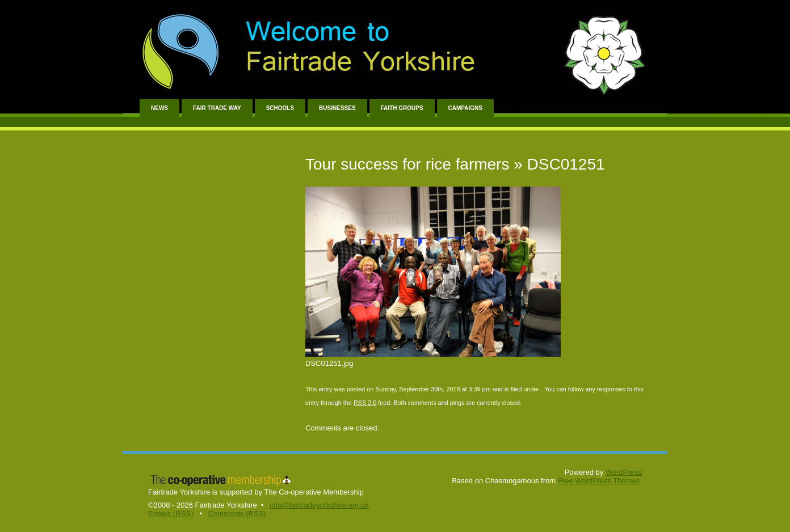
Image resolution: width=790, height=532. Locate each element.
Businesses (337, 108)
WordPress (624, 472)
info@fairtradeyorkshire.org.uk (319, 505)
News (159, 108)
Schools (280, 108)
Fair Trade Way (217, 108)
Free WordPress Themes (599, 481)
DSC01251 (566, 164)
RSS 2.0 (365, 403)
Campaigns (465, 108)
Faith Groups (402, 108)
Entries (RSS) (171, 514)
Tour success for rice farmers (407, 164)
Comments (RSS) (237, 514)
